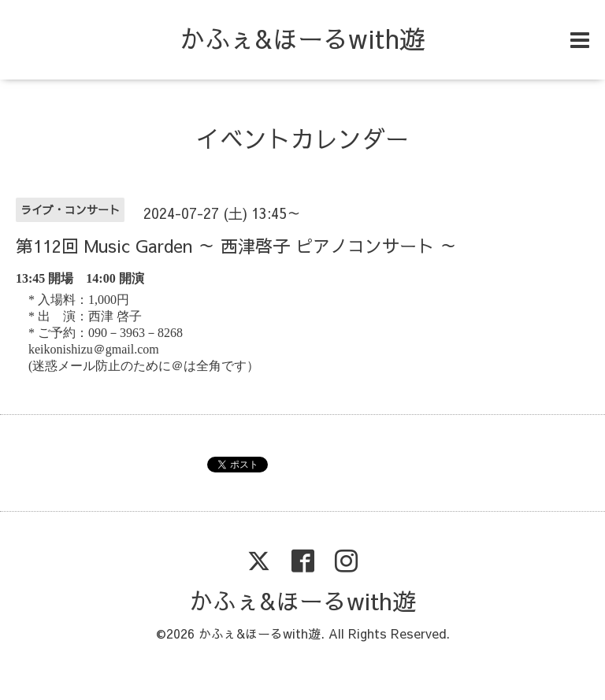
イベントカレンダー (302, 138)
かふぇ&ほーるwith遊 (302, 38)
